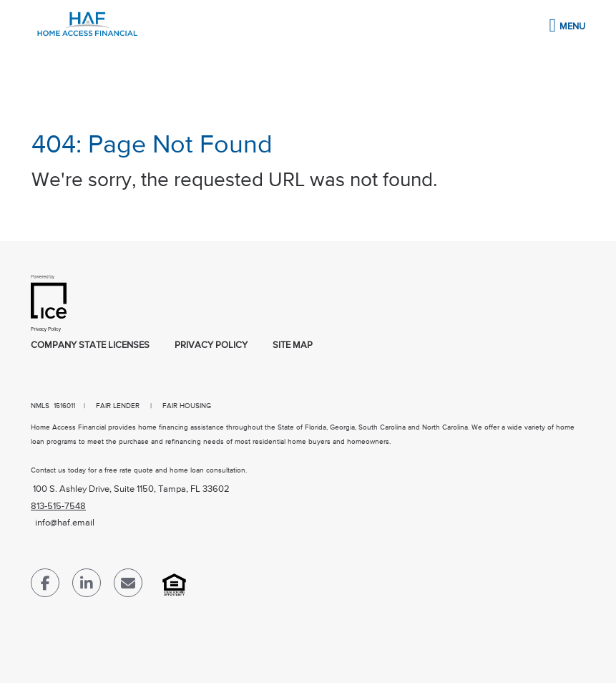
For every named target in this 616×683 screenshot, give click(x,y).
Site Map (293, 345)
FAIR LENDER (118, 406)
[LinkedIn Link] (87, 586)
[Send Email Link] (128, 586)
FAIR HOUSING (187, 406)
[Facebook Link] (45, 586)
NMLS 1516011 (53, 406)
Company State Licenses (90, 345)
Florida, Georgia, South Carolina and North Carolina (386, 427)
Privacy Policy (211, 345)
